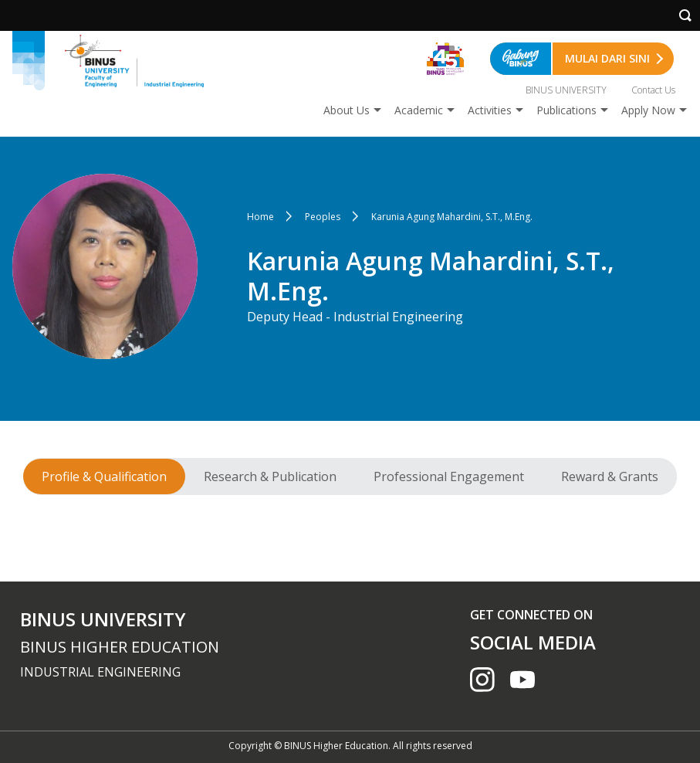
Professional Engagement (449, 476)
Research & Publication (270, 476)
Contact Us (653, 90)
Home (260, 217)
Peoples (323, 217)
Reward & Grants (610, 476)
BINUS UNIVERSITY (566, 90)
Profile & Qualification (104, 476)
